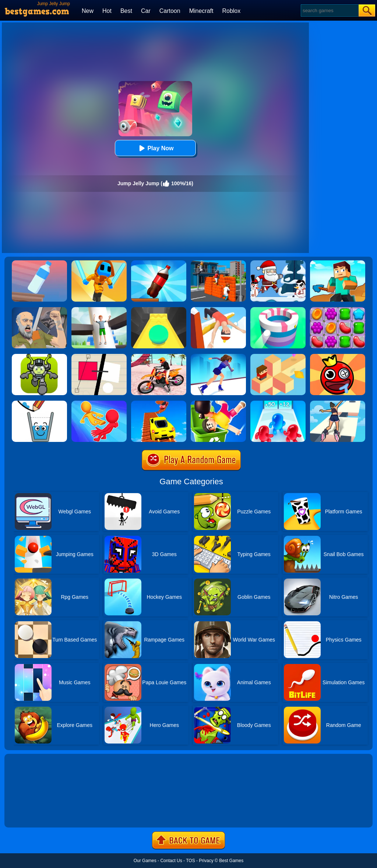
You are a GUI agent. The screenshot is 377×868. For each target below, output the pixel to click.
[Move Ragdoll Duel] (99, 403)
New (88, 11)
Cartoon (170, 11)
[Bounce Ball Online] (338, 356)
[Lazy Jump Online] (218, 403)
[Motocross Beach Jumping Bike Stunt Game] (159, 356)
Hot (107, 11)
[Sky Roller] (338, 403)
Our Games (145, 861)
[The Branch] (278, 356)
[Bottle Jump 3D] (159, 263)
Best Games (231, 861)
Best (126, 11)
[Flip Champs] (218, 310)
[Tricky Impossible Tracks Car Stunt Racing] (159, 403)
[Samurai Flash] (99, 263)
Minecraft (201, 11)
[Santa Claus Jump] (278, 263)
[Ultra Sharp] (99, 356)
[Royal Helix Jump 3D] (99, 310)
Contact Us (171, 861)
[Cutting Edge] (218, 356)
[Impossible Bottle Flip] (39, 263)
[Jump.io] (218, 263)
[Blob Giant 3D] (278, 403)
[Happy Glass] (39, 403)
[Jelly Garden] (338, 310)
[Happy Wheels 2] (39, 310)
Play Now (155, 148)
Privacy (206, 861)
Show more (29, 813)
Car (146, 11)
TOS (190, 861)
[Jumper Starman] (39, 356)
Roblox (231, 11)
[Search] (329, 10)
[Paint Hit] (278, 310)
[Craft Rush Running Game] (338, 263)
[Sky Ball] (159, 310)
